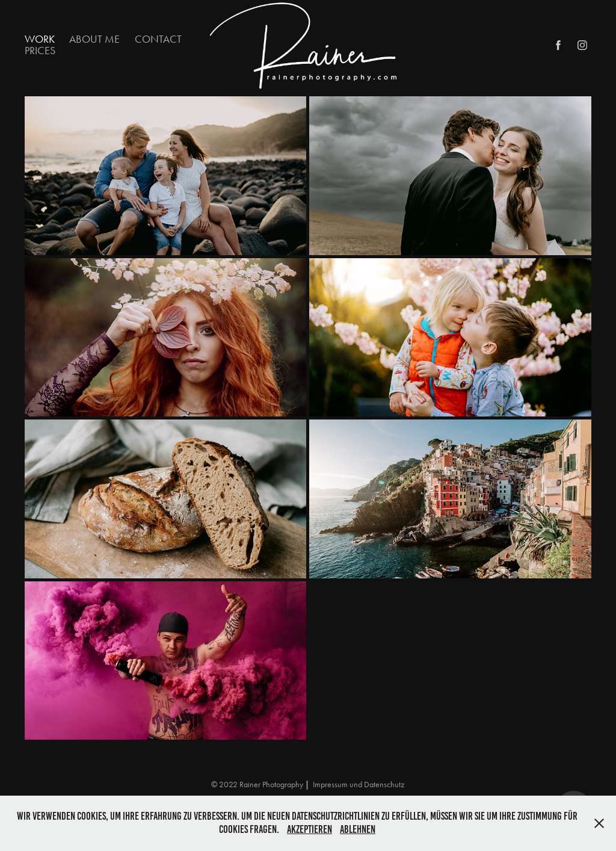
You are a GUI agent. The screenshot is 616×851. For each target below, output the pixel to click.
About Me (94, 39)
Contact (158, 39)
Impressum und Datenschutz (359, 784)
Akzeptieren (310, 829)
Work (40, 39)
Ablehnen (358, 829)
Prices (40, 51)
